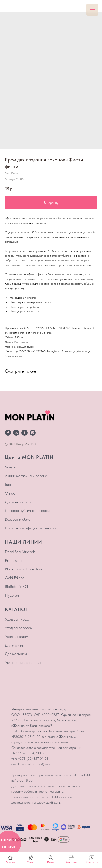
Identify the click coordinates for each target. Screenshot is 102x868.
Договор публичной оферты (27, 510)
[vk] (16, 433)
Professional (15, 561)
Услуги (11, 467)
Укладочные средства (23, 663)
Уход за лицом (17, 619)
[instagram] (33, 433)
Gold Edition (15, 578)
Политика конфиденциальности (31, 528)
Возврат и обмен (19, 519)
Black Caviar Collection (23, 569)
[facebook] (8, 433)
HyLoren (12, 595)
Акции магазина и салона (26, 476)
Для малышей (16, 654)
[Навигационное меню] (92, 10)
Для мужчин (15, 645)
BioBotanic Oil (16, 587)
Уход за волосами (20, 628)
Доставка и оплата (20, 502)
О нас (10, 493)
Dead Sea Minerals (20, 552)
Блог (9, 485)
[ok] (24, 433)
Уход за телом (17, 636)
